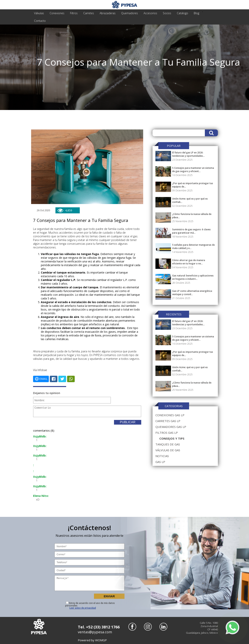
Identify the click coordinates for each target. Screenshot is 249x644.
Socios (167, 13)
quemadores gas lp (171, 427)
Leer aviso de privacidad (83, 608)
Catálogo (182, 13)
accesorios (150, 13)
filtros (74, 13)
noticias (162, 456)
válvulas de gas (168, 450)
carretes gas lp (168, 421)
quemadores (130, 13)
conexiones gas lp (170, 415)
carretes (89, 13)
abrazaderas (108, 13)
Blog (196, 13)
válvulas (39, 13)
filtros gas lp (167, 433)
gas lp (160, 462)
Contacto (40, 21)
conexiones (57, 13)
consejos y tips (172, 438)
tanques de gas (168, 444)
